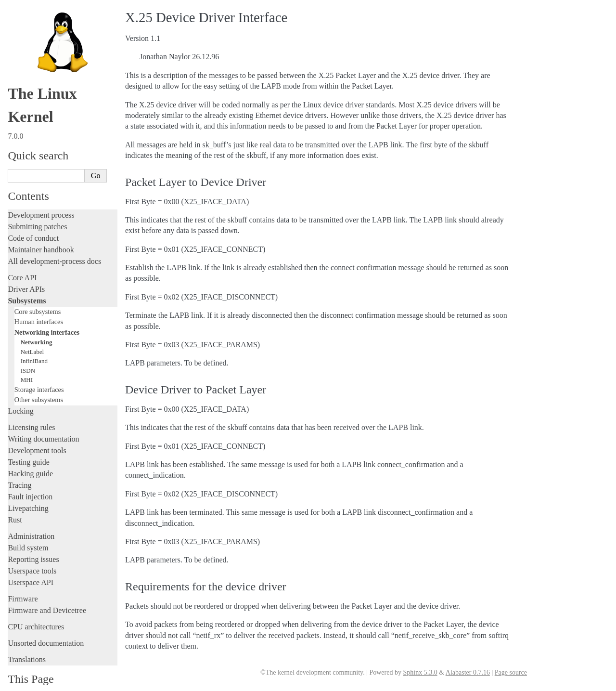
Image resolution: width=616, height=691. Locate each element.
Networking (37, 326)
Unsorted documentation (46, 627)
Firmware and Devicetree (47, 594)
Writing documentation (43, 423)
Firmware (23, 583)
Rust (15, 504)
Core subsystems (38, 296)
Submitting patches (37, 211)
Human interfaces (39, 306)
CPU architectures (36, 611)
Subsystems (27, 285)
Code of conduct (33, 222)
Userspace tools (32, 555)
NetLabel (32, 336)
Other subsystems (39, 384)
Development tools (37, 435)
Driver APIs (26, 273)
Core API (22, 262)
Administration (31, 520)
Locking (20, 395)
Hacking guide (30, 458)
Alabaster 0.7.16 (468, 672)
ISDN (28, 355)
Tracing (19, 469)
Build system (28, 532)
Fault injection (30, 481)
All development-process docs (54, 245)
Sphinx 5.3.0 (420, 672)
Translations (27, 644)
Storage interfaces (39, 374)
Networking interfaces (47, 316)
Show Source (28, 682)
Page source (511, 672)
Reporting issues (33, 543)
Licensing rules (31, 411)
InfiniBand (34, 345)
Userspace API (31, 567)
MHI (27, 364)
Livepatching (28, 492)
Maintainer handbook (41, 234)
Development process (41, 199)
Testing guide (28, 446)
